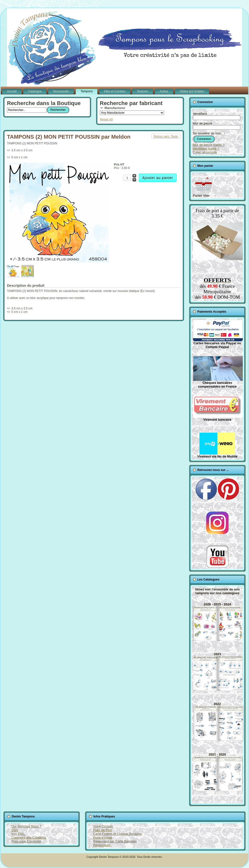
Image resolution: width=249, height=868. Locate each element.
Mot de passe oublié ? (209, 145)
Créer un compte (205, 152)
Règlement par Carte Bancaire (115, 841)
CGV (15, 830)
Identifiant (200, 114)
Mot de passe (203, 123)
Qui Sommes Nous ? (26, 826)
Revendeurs (102, 845)
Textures (143, 91)
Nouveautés (61, 91)
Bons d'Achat (103, 838)
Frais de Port (102, 830)
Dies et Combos (115, 91)
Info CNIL (18, 834)
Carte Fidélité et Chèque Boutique (118, 834)
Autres (164, 91)
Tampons (87, 91)
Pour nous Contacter (26, 841)
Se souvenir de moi (207, 133)
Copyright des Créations (29, 838)
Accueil (12, 91)
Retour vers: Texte (166, 136)
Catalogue (35, 91)
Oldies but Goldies (192, 91)
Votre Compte (103, 826)
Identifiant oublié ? (206, 148)
